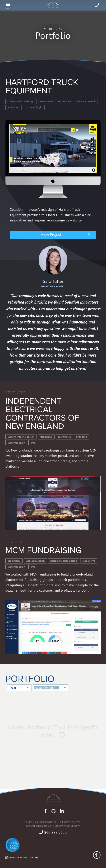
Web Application (35, 561)
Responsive (65, 101)
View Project (51, 235)
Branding (82, 437)
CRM (33, 443)
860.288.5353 (53, 832)
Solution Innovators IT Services (22, 857)
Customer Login (34, 107)
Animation (13, 107)
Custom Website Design (21, 101)
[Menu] (8, 5)
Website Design (52, 29)
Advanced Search (86, 101)
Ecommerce (46, 101)
